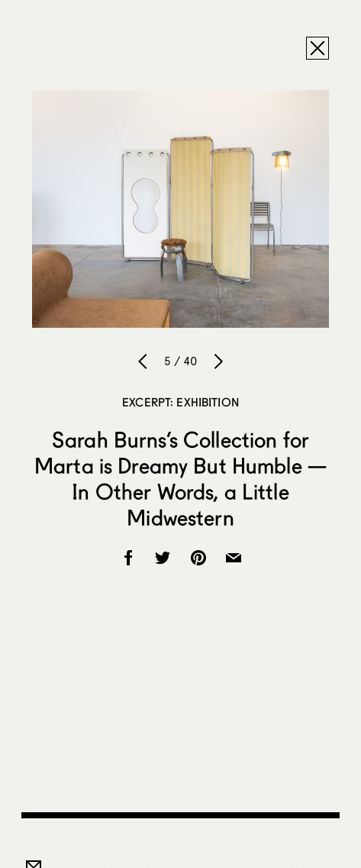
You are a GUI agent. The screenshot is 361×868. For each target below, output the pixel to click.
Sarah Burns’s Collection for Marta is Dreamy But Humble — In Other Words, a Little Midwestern (180, 478)
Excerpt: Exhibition (180, 402)
